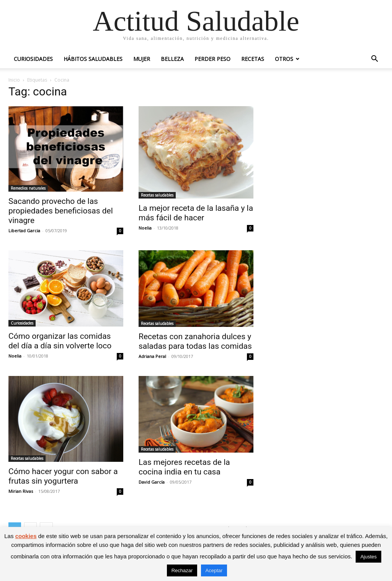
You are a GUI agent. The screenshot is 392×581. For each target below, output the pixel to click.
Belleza (172, 59)
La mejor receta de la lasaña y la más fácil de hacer (196, 213)
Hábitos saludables (93, 59)
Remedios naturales (28, 188)
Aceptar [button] (214, 570)
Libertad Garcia (24, 231)
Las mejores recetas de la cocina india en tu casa (184, 467)
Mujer (142, 59)
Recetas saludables (157, 195)
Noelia (145, 228)
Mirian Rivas (21, 491)
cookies (26, 536)
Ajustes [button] (368, 557)
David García (152, 482)
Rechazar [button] (182, 570)
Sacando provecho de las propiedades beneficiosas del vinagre (61, 211)
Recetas (253, 59)
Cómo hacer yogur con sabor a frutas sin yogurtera (63, 476)
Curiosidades (33, 59)
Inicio (14, 80)
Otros (284, 59)
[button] (374, 60)
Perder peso (212, 59)
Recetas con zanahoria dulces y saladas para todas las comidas (195, 341)
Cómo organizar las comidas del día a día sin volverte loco (60, 341)
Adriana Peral (152, 356)
